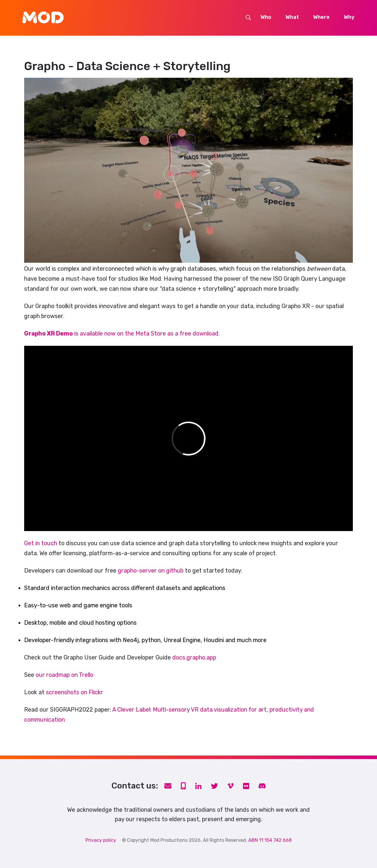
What (292, 17)
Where (321, 17)
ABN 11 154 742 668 (270, 840)
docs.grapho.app (194, 657)
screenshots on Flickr (75, 692)
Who (266, 17)
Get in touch (41, 543)
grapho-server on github (151, 571)
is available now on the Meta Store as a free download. (122, 333)
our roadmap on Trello (65, 675)
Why (349, 17)
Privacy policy (101, 840)
